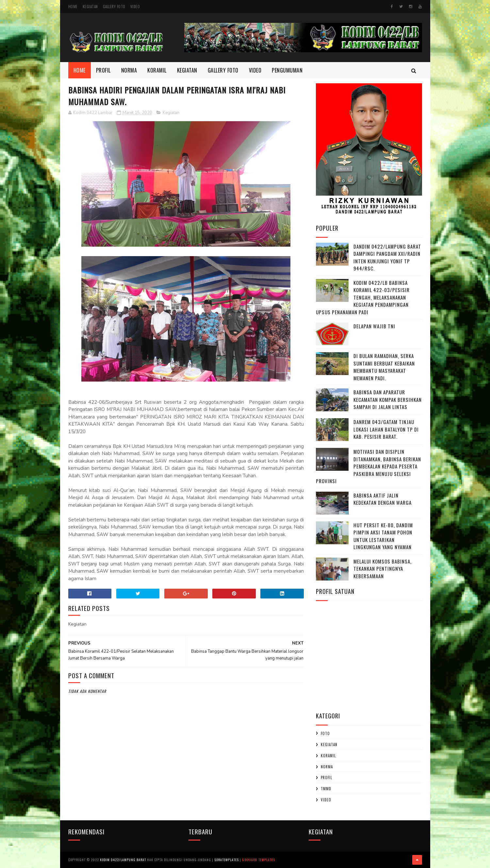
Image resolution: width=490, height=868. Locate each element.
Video (135, 7)
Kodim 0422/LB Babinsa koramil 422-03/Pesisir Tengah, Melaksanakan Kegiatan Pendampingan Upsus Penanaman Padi (363, 297)
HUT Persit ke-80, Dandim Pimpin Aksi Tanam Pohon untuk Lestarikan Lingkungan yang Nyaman (383, 536)
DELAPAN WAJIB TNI (374, 326)
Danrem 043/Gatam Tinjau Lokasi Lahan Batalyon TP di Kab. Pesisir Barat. (386, 429)
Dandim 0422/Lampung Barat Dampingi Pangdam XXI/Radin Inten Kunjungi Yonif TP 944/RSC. (387, 257)
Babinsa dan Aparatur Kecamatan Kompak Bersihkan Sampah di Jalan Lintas (388, 399)
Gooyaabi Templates (259, 860)
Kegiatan (90, 7)
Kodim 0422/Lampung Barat (123, 860)
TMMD (326, 789)
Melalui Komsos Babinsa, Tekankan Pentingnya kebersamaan (383, 569)
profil (327, 778)
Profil (103, 70)
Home (73, 7)
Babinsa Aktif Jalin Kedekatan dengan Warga (383, 499)
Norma (129, 70)
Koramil (157, 70)
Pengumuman (287, 70)
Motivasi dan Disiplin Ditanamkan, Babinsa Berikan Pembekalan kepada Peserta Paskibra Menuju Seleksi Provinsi (368, 466)
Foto (325, 733)
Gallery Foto (114, 7)
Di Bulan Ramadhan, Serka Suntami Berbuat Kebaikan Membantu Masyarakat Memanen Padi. (384, 367)
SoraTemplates (227, 860)
